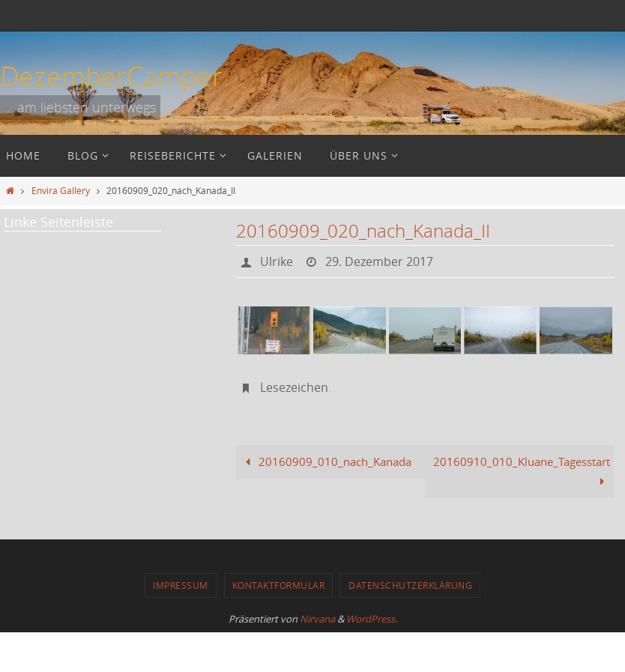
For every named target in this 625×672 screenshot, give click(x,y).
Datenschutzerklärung (410, 585)
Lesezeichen (294, 387)
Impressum (181, 585)
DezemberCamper (111, 76)
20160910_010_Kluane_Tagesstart (522, 471)
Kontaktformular (279, 585)
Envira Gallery (61, 190)
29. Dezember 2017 (379, 261)
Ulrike (277, 261)
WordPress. (372, 619)
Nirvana (317, 619)
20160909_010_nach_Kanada (326, 461)
